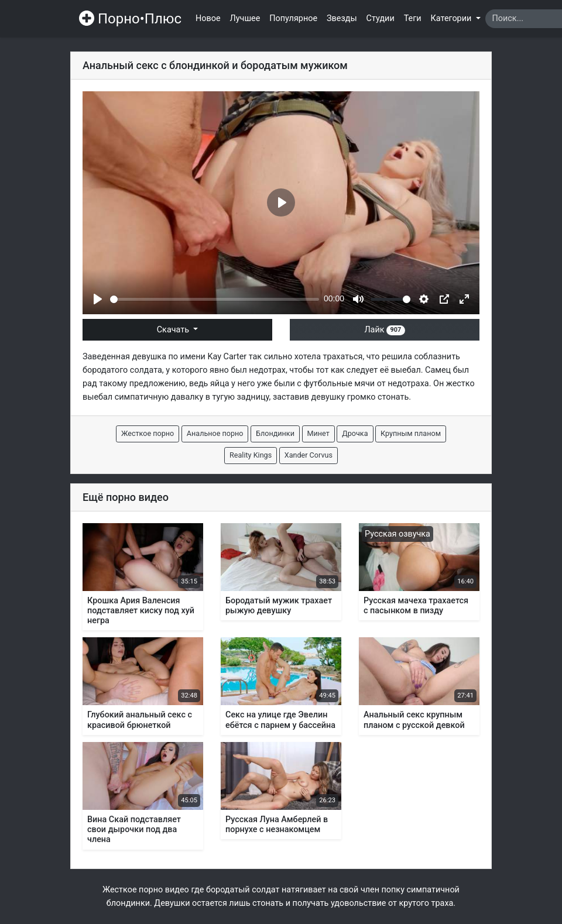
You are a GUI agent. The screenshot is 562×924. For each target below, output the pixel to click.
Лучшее (245, 18)
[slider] (215, 299)
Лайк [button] (384, 330)
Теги (413, 18)
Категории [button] (452, 18)
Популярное (293, 18)
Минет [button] (318, 433)
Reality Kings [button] (251, 455)
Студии (381, 18)
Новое (208, 18)
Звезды (342, 18)
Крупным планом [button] (411, 433)
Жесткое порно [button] (148, 433)
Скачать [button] (174, 330)
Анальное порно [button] (215, 433)
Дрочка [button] (355, 433)
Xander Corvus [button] (309, 455)
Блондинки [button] (275, 433)
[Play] (98, 299)
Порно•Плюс (130, 19)
